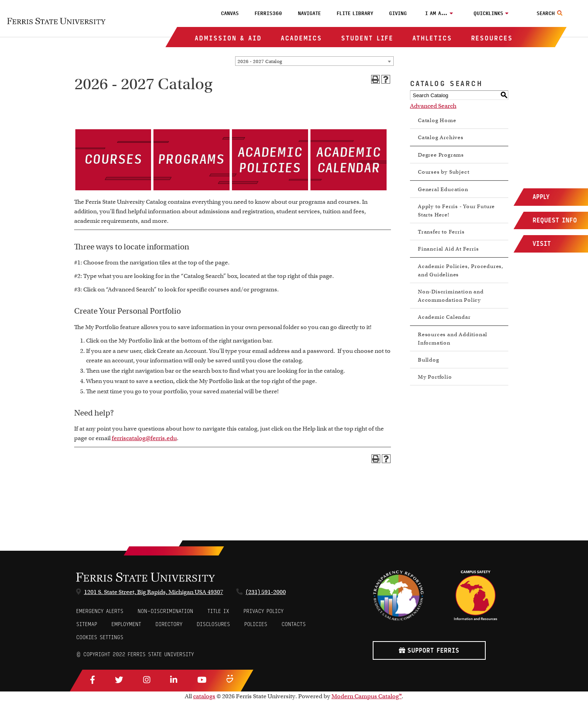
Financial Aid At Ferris (448, 249)
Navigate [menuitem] (309, 13)
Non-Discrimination (165, 611)
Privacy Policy (263, 611)
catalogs (204, 696)
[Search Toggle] (551, 13)
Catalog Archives (441, 137)
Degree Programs (441, 155)
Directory (169, 624)
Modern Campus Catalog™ (367, 696)
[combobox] (314, 61)
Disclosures (213, 624)
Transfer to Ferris (441, 232)
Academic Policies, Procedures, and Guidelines (461, 270)
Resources (492, 38)
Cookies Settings (100, 637)
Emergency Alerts (100, 611)
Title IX (218, 611)
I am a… (436, 13)
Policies (256, 624)
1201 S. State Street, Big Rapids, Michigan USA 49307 (154, 592)
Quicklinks (488, 13)
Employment (126, 624)
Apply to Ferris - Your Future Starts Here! (456, 211)
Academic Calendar (444, 317)
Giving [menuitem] (398, 13)
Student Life (367, 38)
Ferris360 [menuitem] (268, 13)
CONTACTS (294, 624)
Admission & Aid (228, 38)
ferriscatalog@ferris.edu (144, 438)
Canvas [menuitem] (230, 13)
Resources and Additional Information (453, 339)
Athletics (432, 38)
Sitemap (87, 624)
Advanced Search (433, 106)
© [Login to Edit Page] (79, 654)
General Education (443, 189)
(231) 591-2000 (266, 592)
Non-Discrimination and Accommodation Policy (451, 296)
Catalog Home (437, 120)
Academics (301, 38)
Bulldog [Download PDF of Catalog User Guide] (429, 360)
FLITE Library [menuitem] (355, 13)
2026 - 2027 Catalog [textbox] (260, 61)
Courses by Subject (443, 172)
